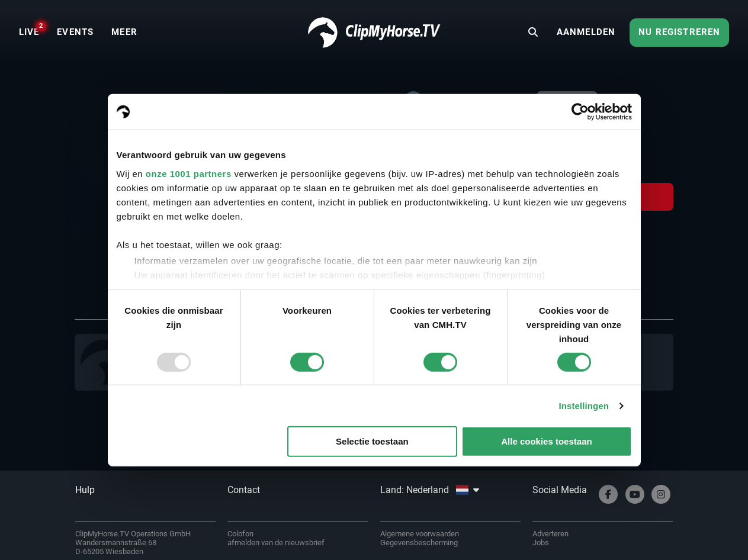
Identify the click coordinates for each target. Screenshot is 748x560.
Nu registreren (679, 32)
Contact (244, 490)
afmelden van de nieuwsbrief (276, 543)
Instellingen (584, 406)
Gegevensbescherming (419, 543)
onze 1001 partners (189, 173)
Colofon (240, 534)
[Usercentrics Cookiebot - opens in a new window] (580, 112)
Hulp (85, 490)
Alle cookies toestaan (546, 441)
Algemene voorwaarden (420, 534)
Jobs (541, 543)
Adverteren (550, 534)
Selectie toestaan (372, 441)
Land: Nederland (430, 490)
